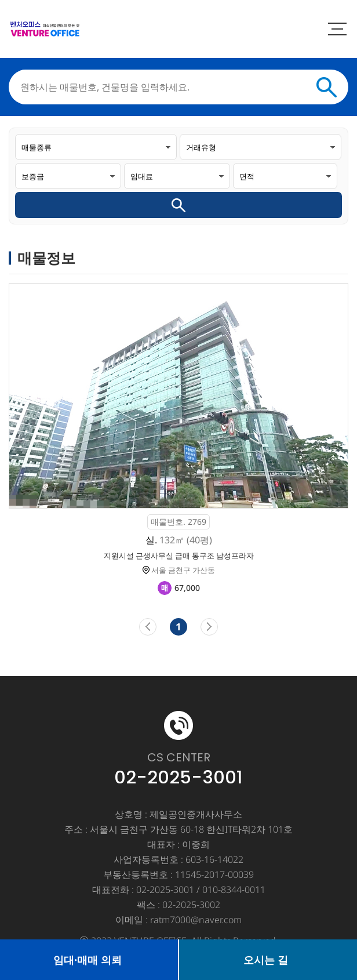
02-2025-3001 (178, 777)
